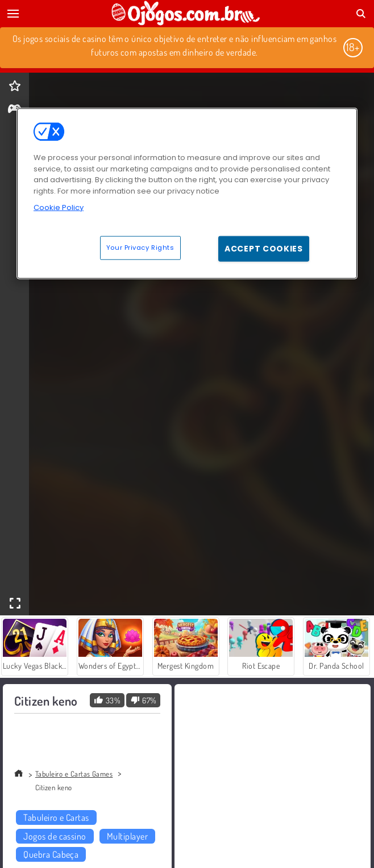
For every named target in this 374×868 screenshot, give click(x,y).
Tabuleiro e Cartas (56, 817)
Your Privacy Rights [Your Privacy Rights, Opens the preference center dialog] (140, 248)
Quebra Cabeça (51, 854)
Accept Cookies (264, 249)
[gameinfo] (14, 110)
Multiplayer (127, 836)
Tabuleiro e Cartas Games (74, 774)
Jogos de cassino (55, 836)
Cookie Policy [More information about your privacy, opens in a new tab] (59, 207)
